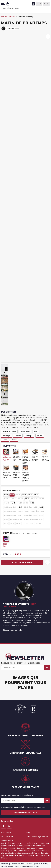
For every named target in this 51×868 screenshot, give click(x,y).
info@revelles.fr (7, 841)
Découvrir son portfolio (13, 630)
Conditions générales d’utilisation (13, 864)
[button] (3, 3)
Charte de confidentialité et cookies (27, 866)
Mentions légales (7, 866)
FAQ (28, 833)
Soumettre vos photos (25, 813)
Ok (47, 668)
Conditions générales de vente (36, 864)
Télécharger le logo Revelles (37, 837)
